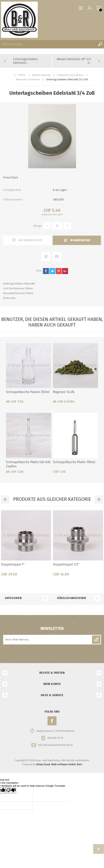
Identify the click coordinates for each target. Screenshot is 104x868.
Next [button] (99, 499)
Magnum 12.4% (64, 392)
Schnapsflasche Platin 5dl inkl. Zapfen (28, 464)
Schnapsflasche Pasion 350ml (28, 392)
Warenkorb (99, 8)
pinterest (59, 271)
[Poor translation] (11, 790)
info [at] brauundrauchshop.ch (55, 745)
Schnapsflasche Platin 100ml (74, 462)
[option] (26, 545)
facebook (46, 271)
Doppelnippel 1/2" (66, 564)
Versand (58, 214)
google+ (65, 271)
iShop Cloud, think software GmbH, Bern (59, 764)
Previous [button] (5, 499)
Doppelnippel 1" (13, 564)
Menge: (38, 226)
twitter (52, 271)
